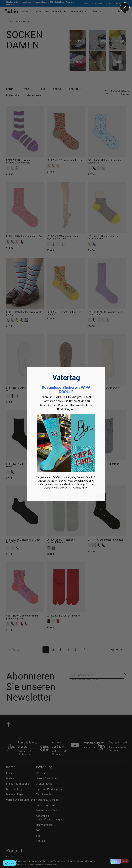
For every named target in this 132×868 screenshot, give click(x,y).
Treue (116, 861)
